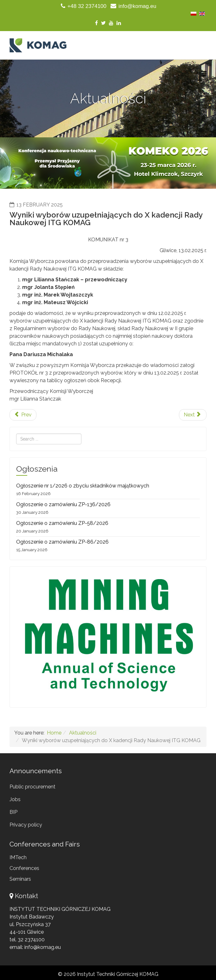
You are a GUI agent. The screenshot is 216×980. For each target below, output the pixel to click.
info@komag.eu (137, 6)
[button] (108, 163)
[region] (108, 163)
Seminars (20, 879)
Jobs (15, 799)
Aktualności (83, 733)
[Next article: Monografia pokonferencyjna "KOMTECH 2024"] (193, 415)
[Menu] (204, 73)
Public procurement (32, 787)
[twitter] (103, 23)
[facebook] (96, 23)
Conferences (24, 868)
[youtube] (111, 23)
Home (54, 733)
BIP (13, 812)
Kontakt (26, 896)
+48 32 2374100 (87, 6)
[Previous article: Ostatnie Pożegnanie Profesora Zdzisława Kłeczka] (23, 415)
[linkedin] (119, 23)
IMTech (18, 857)
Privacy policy (26, 825)
